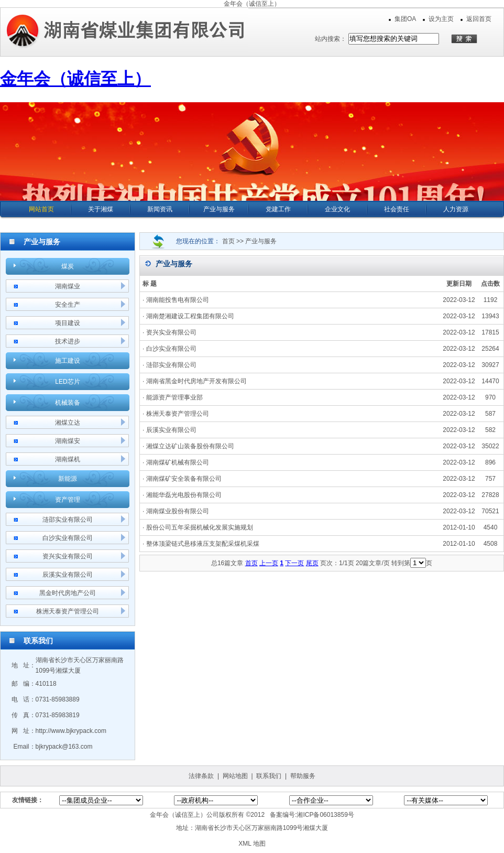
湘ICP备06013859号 (325, 815)
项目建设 (68, 323)
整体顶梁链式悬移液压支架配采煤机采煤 (203, 544)
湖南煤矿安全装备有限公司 (184, 479)
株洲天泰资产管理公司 (68, 611)
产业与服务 (261, 241)
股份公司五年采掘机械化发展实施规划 (200, 527)
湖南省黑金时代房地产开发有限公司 (196, 381)
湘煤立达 (68, 423)
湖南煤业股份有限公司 (178, 511)
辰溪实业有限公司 (68, 575)
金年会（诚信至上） (252, 4)
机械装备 (68, 403)
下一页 (294, 563)
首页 (251, 563)
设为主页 (441, 19)
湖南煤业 (68, 286)
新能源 (68, 479)
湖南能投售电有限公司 (178, 300)
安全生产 (68, 305)
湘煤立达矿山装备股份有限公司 (190, 446)
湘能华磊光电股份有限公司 (184, 495)
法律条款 (201, 776)
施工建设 (68, 361)
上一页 (269, 563)
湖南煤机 (68, 459)
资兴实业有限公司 (68, 556)
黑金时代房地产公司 (68, 593)
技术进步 (68, 341)
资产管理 (68, 500)
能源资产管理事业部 (174, 397)
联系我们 (269, 776)
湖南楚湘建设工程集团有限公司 (190, 316)
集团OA (405, 19)
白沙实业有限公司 (68, 538)
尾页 (312, 563)
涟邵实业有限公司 (68, 520)
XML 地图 (252, 844)
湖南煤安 (68, 441)
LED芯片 (67, 382)
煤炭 (68, 266)
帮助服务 (303, 776)
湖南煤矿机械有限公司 (178, 462)
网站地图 (235, 776)
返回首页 (479, 19)
